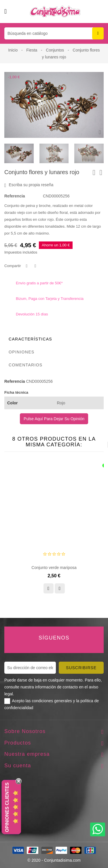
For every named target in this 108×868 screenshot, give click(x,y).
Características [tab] (30, 339)
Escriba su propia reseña (29, 185)
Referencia (15, 196)
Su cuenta (18, 766)
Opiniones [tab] (22, 352)
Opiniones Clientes (7, 807)
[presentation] (53, 153)
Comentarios (26, 365)
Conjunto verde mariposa (54, 568)
